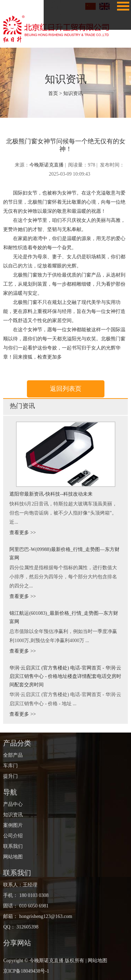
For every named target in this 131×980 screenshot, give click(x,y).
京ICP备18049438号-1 (26, 971)
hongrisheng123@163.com (45, 916)
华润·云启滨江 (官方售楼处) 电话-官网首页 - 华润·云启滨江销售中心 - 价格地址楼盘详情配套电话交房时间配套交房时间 (65, 676)
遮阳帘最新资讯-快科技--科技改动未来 (51, 494)
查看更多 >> (23, 533)
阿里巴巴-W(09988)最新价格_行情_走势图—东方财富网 (64, 554)
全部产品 (13, 755)
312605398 (27, 927)
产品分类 (17, 743)
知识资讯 (66, 79)
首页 (53, 93)
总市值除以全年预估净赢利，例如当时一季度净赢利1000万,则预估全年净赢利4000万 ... (63, 636)
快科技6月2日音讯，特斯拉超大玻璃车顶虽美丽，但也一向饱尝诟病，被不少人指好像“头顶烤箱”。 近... (63, 513)
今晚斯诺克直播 (46, 165)
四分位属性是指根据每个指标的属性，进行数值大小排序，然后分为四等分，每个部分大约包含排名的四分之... (63, 577)
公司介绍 (53, 14)
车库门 (10, 766)
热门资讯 (22, 406)
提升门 (10, 776)
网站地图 (53, 26)
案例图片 (53, 8)
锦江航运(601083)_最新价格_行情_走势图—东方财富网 (64, 617)
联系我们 (53, 20)
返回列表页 (66, 389)
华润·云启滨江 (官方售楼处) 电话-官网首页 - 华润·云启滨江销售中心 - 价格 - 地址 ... (65, 699)
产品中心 (13, 804)
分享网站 (17, 943)
